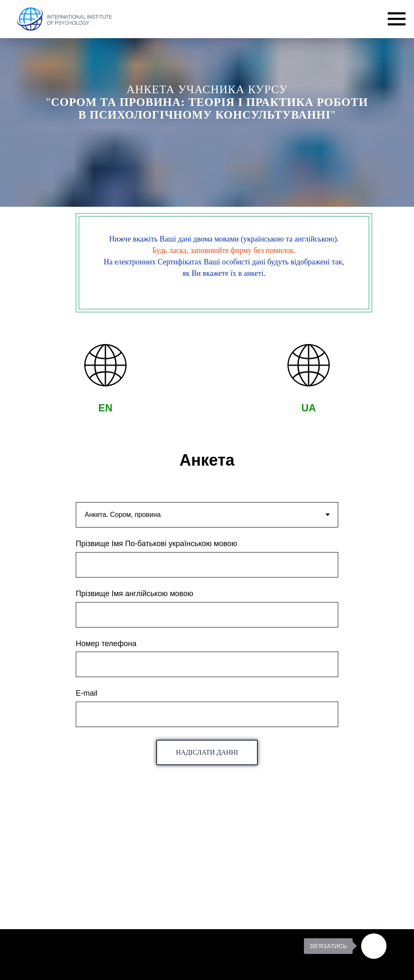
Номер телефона (106, 644)
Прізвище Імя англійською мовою (134, 594)
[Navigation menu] (397, 19)
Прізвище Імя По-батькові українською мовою (156, 544)
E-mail (87, 693)
